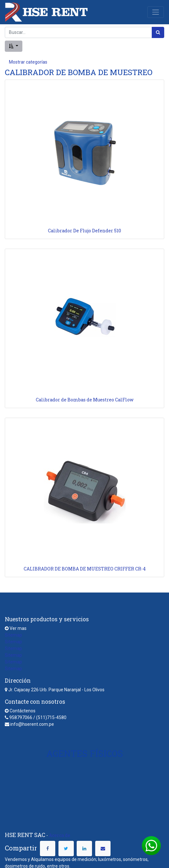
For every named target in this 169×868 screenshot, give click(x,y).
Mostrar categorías (28, 62)
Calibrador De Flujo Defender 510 (84, 231)
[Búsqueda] (158, 32)
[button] (14, 46)
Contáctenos (23, 711)
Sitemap (13, 635)
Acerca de (60, 835)
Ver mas (18, 628)
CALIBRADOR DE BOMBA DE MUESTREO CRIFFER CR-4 (85, 569)
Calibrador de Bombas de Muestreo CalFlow (85, 400)
